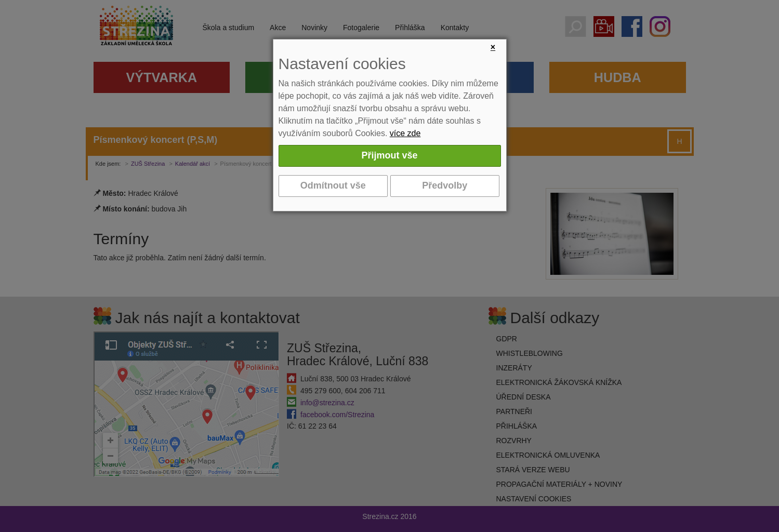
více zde (405, 133)
